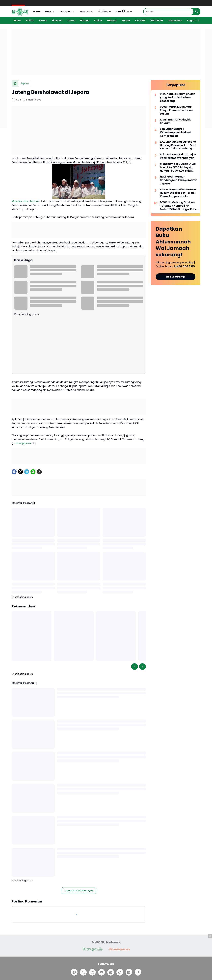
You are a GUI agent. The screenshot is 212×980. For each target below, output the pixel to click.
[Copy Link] (39, 472)
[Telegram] (27, 472)
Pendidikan (124, 11)
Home (37, 11)
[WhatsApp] (33, 472)
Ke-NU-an (67, 11)
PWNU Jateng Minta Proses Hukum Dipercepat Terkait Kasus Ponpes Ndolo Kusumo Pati (178, 193)
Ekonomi (57, 20)
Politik (30, 20)
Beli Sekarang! (176, 277)
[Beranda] (15, 83)
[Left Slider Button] (134, 667)
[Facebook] (14, 472)
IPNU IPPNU (156, 20)
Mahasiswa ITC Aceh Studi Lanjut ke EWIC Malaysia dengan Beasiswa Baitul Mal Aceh (178, 167)
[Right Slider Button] (197, 20)
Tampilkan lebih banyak (79, 891)
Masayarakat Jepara (25, 201)
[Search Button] (197, 12)
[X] (20, 472)
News (50, 11)
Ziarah (71, 20)
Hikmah (85, 20)
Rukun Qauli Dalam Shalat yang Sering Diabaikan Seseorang (177, 98)
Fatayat (112, 20)
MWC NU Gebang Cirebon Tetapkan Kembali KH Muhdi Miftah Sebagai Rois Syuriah (178, 206)
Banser (126, 20)
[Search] (169, 12)
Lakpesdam (175, 20)
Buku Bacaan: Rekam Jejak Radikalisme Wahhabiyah (178, 156)
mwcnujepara (22, 443)
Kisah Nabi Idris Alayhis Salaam (176, 121)
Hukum (43, 20)
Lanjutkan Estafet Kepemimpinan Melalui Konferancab (175, 132)
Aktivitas (105, 11)
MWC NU (87, 11)
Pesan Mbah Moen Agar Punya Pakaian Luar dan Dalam (176, 110)
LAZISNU (140, 20)
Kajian (98, 20)
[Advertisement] (106, 52)
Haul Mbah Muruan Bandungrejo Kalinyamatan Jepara (179, 180)
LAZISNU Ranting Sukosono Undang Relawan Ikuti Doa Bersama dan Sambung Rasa (178, 145)
